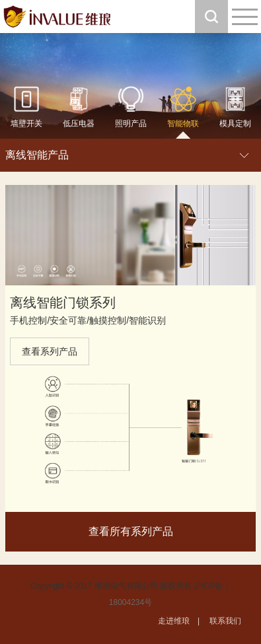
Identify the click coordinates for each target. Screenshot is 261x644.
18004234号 (130, 602)
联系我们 (225, 621)
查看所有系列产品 (131, 531)
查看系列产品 (50, 351)
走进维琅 (174, 621)
